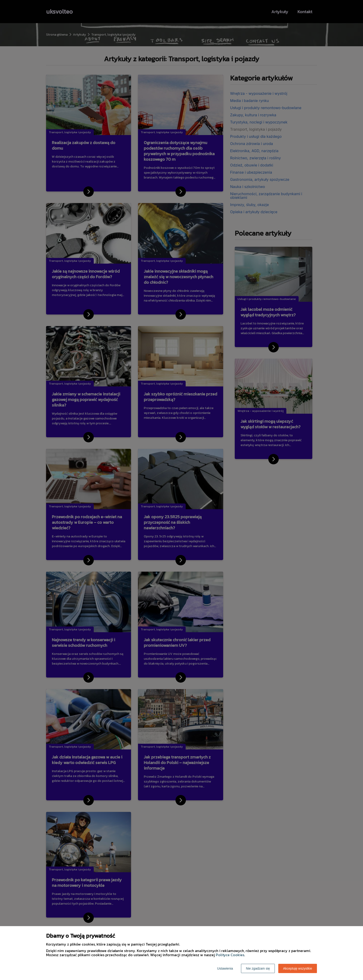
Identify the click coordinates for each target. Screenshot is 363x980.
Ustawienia (225, 968)
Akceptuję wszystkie (298, 968)
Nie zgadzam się (258, 968)
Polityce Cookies (230, 955)
